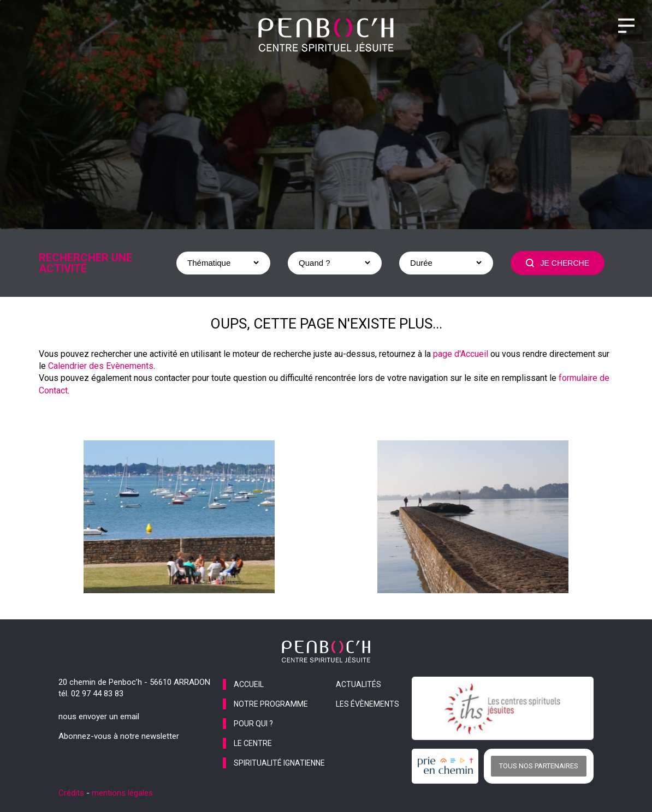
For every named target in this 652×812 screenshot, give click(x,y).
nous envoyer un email (99, 717)
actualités (358, 684)
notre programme (271, 704)
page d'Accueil (461, 354)
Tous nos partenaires (539, 766)
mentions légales (122, 793)
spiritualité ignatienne (279, 763)
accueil (249, 684)
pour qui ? (253, 724)
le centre (253, 743)
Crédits (71, 793)
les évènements (368, 704)
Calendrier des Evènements (101, 366)
